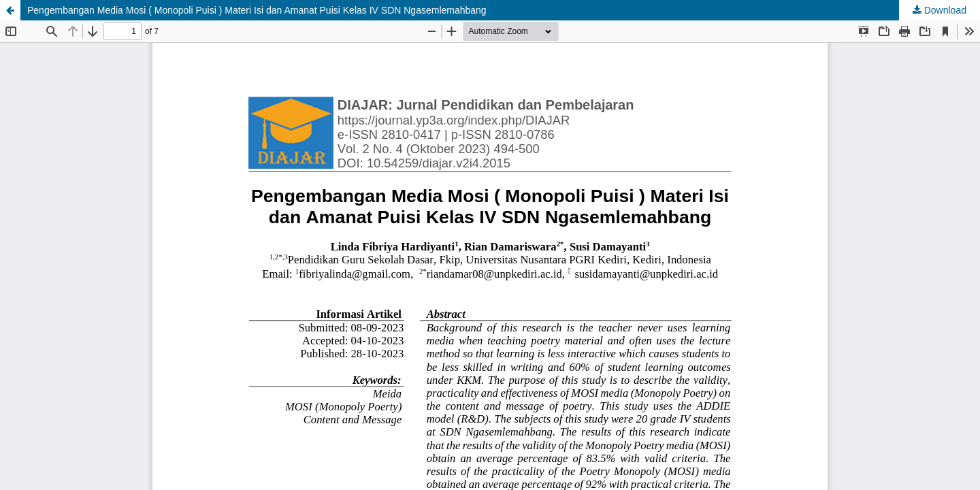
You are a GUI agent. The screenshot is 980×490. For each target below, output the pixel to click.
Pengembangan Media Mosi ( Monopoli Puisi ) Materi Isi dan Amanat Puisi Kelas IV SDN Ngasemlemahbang (257, 10)
